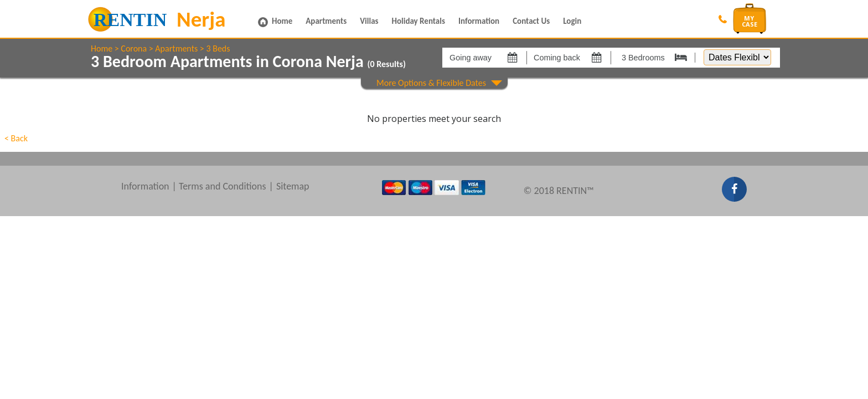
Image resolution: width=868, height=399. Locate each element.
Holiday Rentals (418, 21)
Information (479, 21)
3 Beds (218, 48)
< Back (16, 138)
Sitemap (293, 186)
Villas (369, 21)
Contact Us (531, 21)
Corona (134, 48)
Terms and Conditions (223, 186)
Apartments (326, 21)
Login (572, 21)
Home (282, 21)
